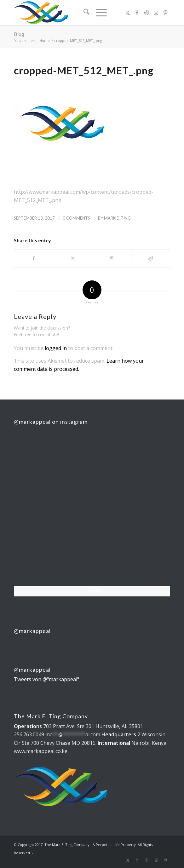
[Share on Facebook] (34, 258)
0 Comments (76, 218)
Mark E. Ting (117, 218)
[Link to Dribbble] (147, 13)
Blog (19, 34)
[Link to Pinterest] (165, 13)
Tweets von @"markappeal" (46, 679)
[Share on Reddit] (151, 258)
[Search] (83, 13)
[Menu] (98, 13)
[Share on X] (73, 258)
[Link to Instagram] (156, 13)
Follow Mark (92, 591)
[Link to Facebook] (137, 13)
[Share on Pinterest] (112, 258)
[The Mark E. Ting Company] (76, 13)
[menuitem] (83, 13)
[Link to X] (128, 13)
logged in (56, 348)
